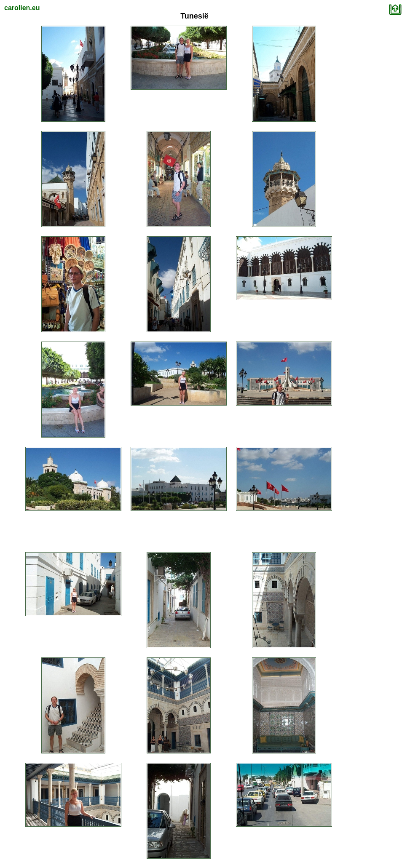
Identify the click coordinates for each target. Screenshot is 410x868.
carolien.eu (22, 8)
